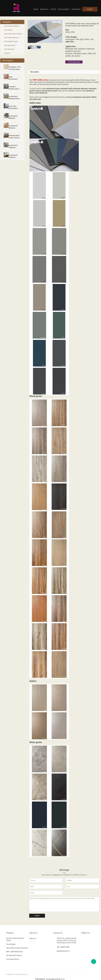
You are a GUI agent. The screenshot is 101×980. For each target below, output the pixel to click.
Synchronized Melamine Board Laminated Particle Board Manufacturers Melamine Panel (15, 98)
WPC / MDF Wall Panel (11, 38)
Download (76, 9)
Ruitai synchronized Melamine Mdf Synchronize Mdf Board (14, 78)
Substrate (7, 53)
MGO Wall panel (9, 49)
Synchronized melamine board (15, 939)
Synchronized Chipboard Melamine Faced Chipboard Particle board (14, 156)
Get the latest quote (74, 62)
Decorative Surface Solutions (13, 34)
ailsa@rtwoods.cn (63, 951)
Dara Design (8, 30)
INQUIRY (90, 9)
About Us (33, 938)
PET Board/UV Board (11, 41)
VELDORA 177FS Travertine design (15, 68)
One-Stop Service (10, 45)
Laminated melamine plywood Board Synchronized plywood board (15, 88)
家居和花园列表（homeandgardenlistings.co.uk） (50, 979)
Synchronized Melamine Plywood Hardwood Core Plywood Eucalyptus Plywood (14, 127)
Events (53, 9)
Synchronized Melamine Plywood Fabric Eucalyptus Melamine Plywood (14, 117)
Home (36, 9)
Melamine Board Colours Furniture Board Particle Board (14, 137)
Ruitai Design (64, 9)
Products (44, 9)
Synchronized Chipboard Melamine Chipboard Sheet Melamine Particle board (14, 147)
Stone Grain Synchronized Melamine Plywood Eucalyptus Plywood (13, 107)
